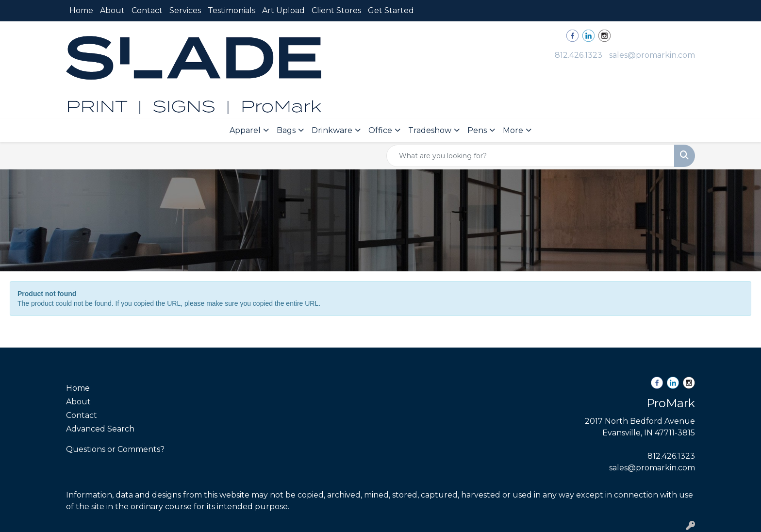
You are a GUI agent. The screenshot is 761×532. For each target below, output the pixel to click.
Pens (477, 130)
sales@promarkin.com (652, 55)
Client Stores (336, 10)
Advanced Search (100, 429)
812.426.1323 (579, 55)
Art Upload (283, 10)
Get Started (391, 10)
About (112, 10)
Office (380, 130)
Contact (147, 10)
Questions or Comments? (115, 449)
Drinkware (332, 130)
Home (81, 10)
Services (185, 10)
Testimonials (232, 10)
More (513, 130)
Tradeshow (430, 130)
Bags (286, 130)
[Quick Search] (530, 156)
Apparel (245, 130)
